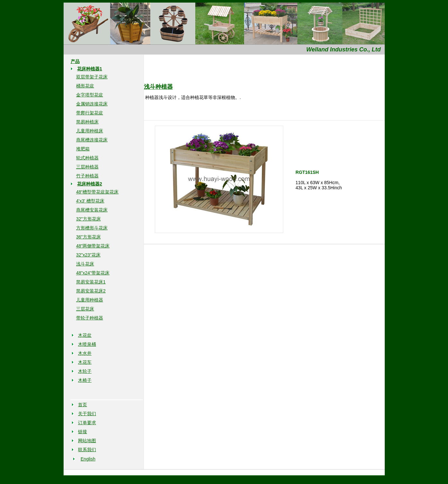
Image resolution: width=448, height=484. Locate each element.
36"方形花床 (88, 237)
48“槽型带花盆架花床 (97, 192)
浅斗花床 (85, 264)
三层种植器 (87, 167)
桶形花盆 (85, 86)
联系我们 (87, 450)
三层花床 (85, 309)
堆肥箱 (83, 149)
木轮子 (85, 371)
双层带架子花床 (92, 77)
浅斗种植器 (158, 87)
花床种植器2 (90, 184)
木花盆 (85, 335)
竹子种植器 (87, 176)
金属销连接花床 (92, 104)
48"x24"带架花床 (93, 273)
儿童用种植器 (90, 300)
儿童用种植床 (90, 131)
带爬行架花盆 (90, 113)
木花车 (85, 362)
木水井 (85, 353)
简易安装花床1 (91, 282)
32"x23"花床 (88, 255)
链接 (83, 432)
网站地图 (87, 441)
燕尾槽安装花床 (92, 210)
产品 (75, 61)
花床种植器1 (90, 69)
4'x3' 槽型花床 (90, 201)
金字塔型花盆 (90, 95)
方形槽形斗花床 (92, 228)
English (88, 459)
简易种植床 (87, 122)
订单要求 (87, 423)
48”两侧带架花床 (93, 246)
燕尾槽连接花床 (92, 140)
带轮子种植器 (90, 318)
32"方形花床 (88, 219)
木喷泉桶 (87, 344)
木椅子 (85, 380)
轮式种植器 (87, 158)
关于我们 (87, 414)
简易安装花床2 (91, 291)
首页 (83, 405)
